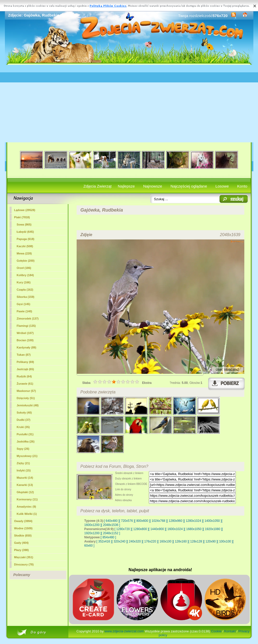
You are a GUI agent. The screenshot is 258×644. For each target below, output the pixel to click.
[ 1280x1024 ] (193, 521)
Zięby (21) (23, 463)
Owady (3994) (23, 521)
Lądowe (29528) (25, 210)
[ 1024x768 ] (158, 521)
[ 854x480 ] (108, 537)
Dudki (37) (24, 420)
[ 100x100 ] (225, 541)
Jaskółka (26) (26, 441)
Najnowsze (153, 186)
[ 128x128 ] (196, 541)
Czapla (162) (25, 290)
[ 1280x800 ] (140, 529)
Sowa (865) (24, 224)
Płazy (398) (22, 550)
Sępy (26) (23, 449)
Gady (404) (21, 543)
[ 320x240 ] (119, 541)
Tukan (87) (24, 355)
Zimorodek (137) (28, 319)
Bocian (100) (25, 340)
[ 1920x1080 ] (213, 529)
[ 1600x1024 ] (175, 529)
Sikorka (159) (26, 297)
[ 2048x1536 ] (111, 525)
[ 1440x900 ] (157, 529)
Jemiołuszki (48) (28, 405)
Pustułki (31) (25, 434)
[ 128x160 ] (181, 541)
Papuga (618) (26, 239)
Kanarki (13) (25, 485)
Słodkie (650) (23, 536)
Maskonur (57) (26, 391)
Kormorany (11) (27, 499)
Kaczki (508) (25, 246)
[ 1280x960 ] (175, 521)
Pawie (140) (25, 311)
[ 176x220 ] (150, 541)
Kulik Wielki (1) (27, 514)
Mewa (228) (24, 253)
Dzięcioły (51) (26, 398)
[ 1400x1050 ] (212, 521)
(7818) (22, 217)
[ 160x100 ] (166, 541)
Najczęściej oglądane (189, 186)
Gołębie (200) (26, 261)
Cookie (216, 631)
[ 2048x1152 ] (111, 533)
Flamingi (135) (26, 326)
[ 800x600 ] (142, 521)
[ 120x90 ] (211, 541)
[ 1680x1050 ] (194, 529)
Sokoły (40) (24, 413)
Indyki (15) (24, 470)
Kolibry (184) (25, 275)
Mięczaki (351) (24, 557)
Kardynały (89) (27, 347)
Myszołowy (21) (27, 456)
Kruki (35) (23, 427)
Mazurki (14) (25, 478)
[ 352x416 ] (104, 541)
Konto (242, 186)
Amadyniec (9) (26, 507)
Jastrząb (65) (25, 369)
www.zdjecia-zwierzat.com (124, 631)
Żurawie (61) (25, 384)
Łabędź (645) (25, 232)
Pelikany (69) (25, 362)
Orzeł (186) (24, 268)
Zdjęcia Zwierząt (97, 186)
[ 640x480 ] (112, 521)
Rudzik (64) (24, 376)
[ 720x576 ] (127, 521)
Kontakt (230, 631)
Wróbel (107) (25, 333)
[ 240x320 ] (135, 541)
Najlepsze (126, 186)
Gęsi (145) (24, 304)
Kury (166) (24, 282)
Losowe (222, 186)
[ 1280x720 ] (123, 529)
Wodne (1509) (23, 528)
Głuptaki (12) (25, 492)
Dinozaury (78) (24, 564)
